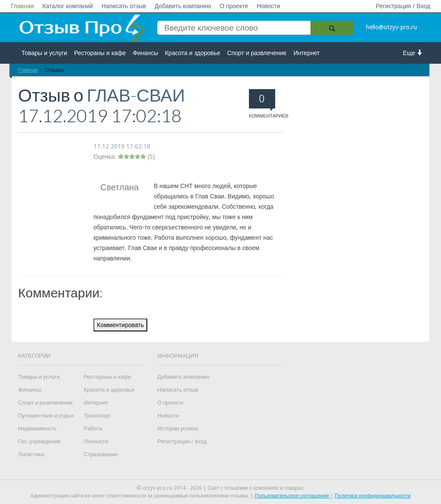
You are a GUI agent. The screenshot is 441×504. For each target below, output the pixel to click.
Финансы (145, 53)
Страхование (101, 454)
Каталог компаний (67, 6)
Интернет (306, 53)
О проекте (234, 6)
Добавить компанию (183, 6)
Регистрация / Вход (403, 6)
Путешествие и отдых (46, 416)
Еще (413, 53)
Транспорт (98, 416)
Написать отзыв (124, 6)
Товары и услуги (44, 53)
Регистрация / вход (182, 441)
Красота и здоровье (193, 53)
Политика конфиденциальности (373, 496)
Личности (96, 441)
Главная (22, 6)
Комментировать (120, 325)
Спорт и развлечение (257, 53)
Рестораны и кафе (100, 53)
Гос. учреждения (39, 441)
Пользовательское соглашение (292, 496)
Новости (268, 6)
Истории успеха (177, 428)
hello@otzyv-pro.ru (391, 27)
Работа (93, 428)
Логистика (31, 454)
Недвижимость (37, 428)
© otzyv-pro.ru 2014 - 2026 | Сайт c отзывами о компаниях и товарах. (221, 488)
